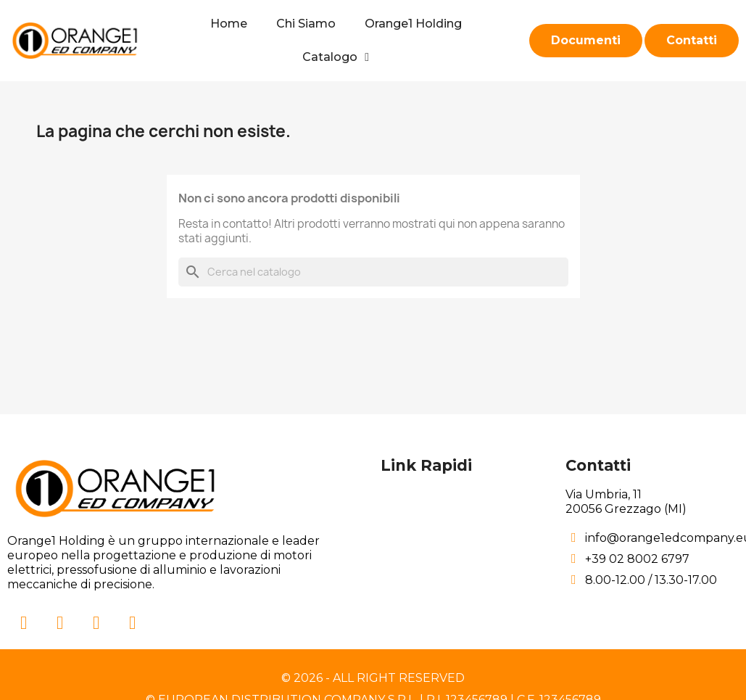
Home (229, 24)
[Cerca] (373, 272)
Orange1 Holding (413, 24)
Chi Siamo (306, 24)
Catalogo (336, 57)
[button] (586, 41)
